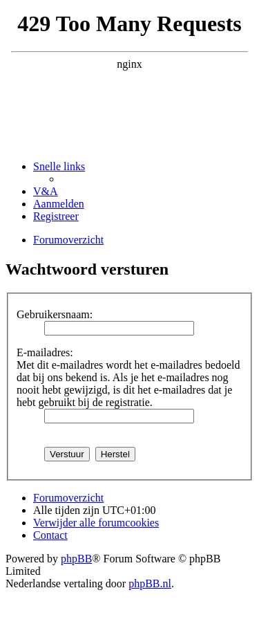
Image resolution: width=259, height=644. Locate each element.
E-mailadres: (45, 352)
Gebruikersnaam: (55, 314)
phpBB (76, 559)
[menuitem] (46, 191)
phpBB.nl (150, 583)
